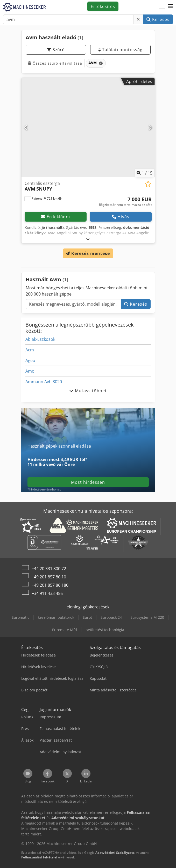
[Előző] (26, 127)
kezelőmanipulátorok (56, 617)
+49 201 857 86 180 (50, 585)
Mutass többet (88, 391)
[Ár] (125, 202)
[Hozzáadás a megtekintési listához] (148, 184)
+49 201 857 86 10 (49, 577)
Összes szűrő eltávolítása (55, 63)
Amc (30, 371)
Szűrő (56, 50)
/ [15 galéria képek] (145, 173)
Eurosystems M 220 (147, 617)
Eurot (87, 617)
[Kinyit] (88, 239)
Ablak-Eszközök (40, 339)
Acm (30, 350)
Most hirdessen (88, 482)
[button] (170, 6)
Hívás (121, 217)
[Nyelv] (162, 6)
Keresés (158, 19)
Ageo (30, 360)
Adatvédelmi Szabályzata (115, 853)
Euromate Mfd (65, 630)
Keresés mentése (88, 253)
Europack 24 (111, 617)
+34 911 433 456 (47, 593)
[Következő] (150, 127)
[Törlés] (138, 19)
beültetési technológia (105, 630)
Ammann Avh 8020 (44, 382)
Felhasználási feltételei (39, 857)
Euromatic (20, 617)
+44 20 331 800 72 (49, 569)
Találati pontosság (120, 50)
